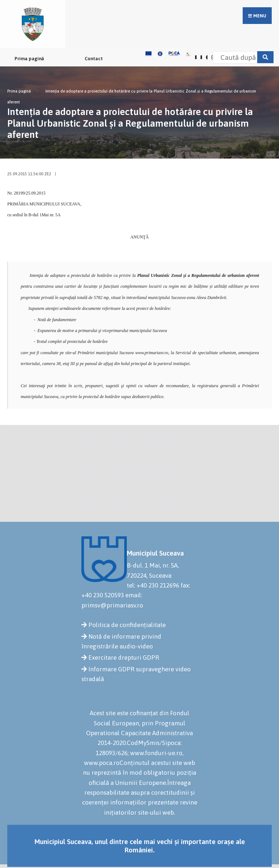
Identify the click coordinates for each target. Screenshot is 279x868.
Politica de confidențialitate (127, 625)
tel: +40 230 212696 (153, 585)
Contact (94, 59)
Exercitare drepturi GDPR (124, 658)
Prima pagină (29, 59)
